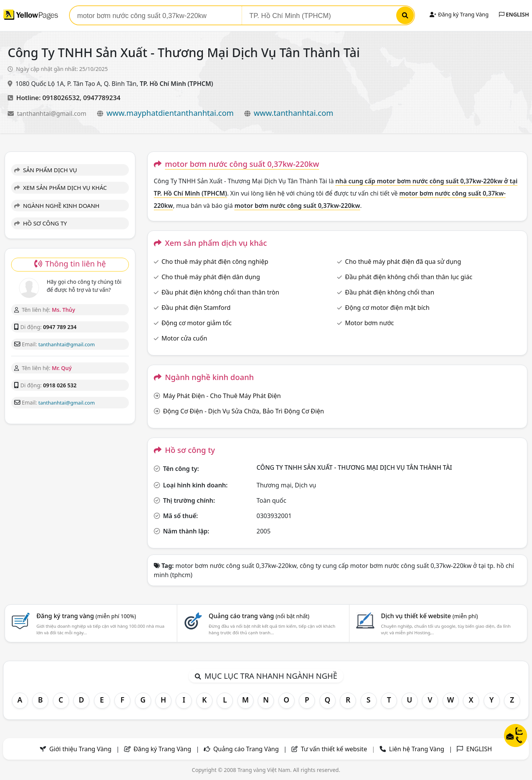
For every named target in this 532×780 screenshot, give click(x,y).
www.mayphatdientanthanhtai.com (170, 113)
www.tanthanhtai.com (294, 113)
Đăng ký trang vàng (86, 616)
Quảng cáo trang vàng (259, 616)
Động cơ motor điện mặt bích (387, 308)
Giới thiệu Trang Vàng (81, 749)
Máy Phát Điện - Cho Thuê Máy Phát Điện (222, 396)
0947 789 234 (60, 327)
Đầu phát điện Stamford (196, 308)
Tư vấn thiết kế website (335, 749)
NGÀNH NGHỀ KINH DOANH (57, 206)
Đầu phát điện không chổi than (390, 292)
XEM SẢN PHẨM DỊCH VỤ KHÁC (61, 188)
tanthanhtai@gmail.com (52, 114)
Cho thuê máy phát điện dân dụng (211, 277)
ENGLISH (514, 14)
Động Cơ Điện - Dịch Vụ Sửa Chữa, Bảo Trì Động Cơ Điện (244, 411)
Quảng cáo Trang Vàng (246, 749)
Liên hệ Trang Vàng (417, 749)
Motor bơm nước (370, 323)
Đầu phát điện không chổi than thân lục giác (409, 277)
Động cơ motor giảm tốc (197, 323)
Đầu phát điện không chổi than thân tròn (220, 292)
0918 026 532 (60, 385)
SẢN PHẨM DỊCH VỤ (46, 170)
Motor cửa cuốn (184, 338)
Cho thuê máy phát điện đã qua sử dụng (403, 262)
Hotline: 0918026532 (48, 98)
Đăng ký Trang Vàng (459, 14)
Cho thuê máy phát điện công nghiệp (215, 262)
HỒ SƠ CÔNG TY (40, 223)
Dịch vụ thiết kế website (429, 616)
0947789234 (102, 98)
